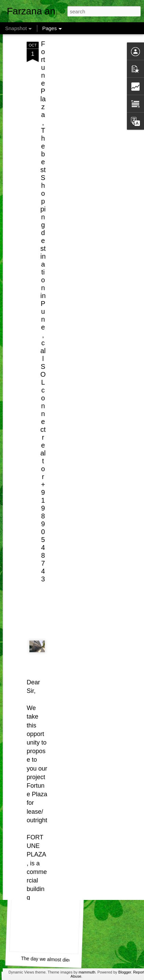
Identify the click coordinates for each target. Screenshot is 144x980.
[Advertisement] (85, 63)
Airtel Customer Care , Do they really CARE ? (71, 862)
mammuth (87, 972)
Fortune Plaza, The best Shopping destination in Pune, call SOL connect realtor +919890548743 (43, 286)
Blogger (125, 972)
